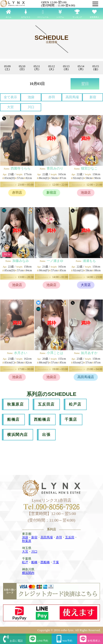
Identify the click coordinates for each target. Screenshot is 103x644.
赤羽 (52, 97)
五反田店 (46, 404)
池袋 (31, 97)
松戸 (25, 562)
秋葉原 (27, 541)
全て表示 (10, 97)
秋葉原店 (15, 404)
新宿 (93, 97)
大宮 (10, 107)
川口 (31, 107)
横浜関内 (28, 573)
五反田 (70, 537)
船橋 (34, 562)
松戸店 (75, 404)
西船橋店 (42, 419)
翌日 (85, 84)
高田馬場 (72, 97)
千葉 (56, 562)
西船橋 (45, 562)
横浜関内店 (18, 435)
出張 (46, 435)
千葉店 (71, 419)
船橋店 (13, 419)
